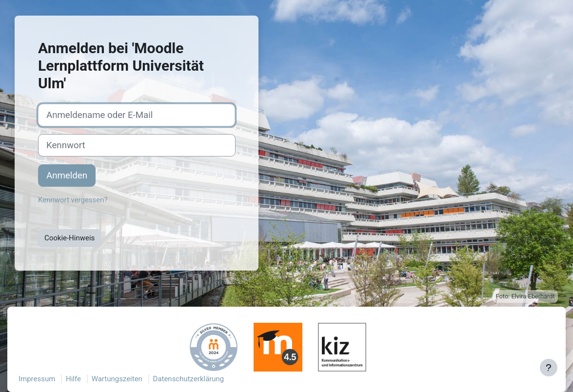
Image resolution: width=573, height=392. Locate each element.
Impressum (37, 379)
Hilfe (73, 379)
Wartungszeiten (117, 379)
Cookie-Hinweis (69, 238)
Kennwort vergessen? (73, 200)
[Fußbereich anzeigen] (549, 368)
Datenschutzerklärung (189, 379)
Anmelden (67, 176)
